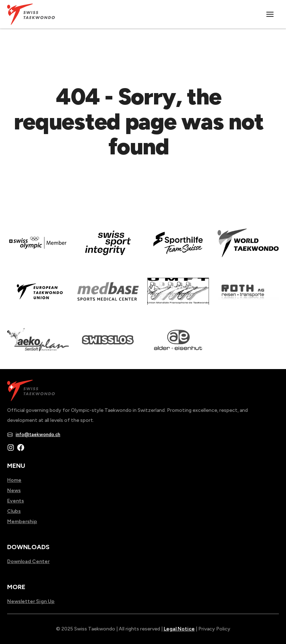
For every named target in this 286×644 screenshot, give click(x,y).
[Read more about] (38, 248)
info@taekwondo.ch (38, 435)
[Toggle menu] (270, 14)
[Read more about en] (108, 248)
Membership (22, 522)
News (14, 490)
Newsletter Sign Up (31, 601)
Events (16, 501)
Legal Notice (179, 629)
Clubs (14, 511)
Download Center (28, 561)
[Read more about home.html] (108, 345)
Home (14, 480)
